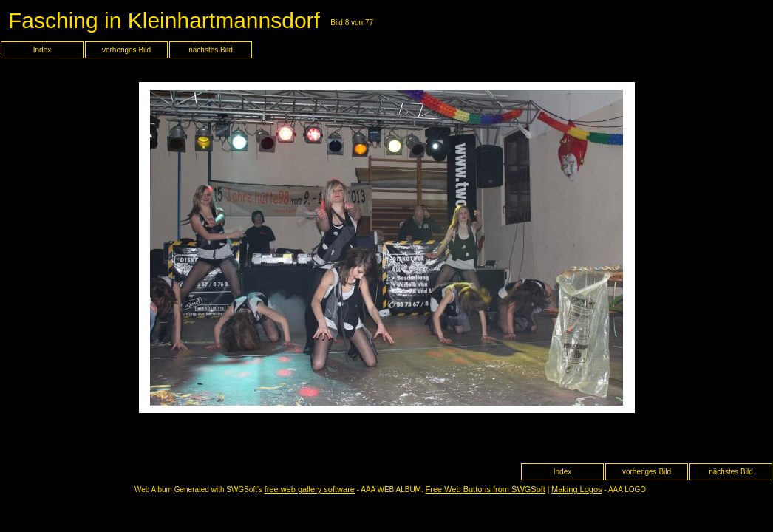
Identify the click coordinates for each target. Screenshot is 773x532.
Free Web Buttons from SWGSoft (486, 489)
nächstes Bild (210, 50)
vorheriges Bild (126, 50)
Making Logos (577, 489)
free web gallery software (310, 489)
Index (42, 50)
